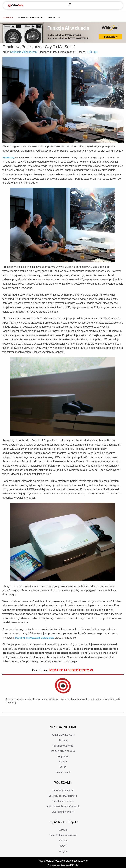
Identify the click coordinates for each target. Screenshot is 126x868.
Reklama (63, 740)
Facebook (63, 830)
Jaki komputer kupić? (63, 812)
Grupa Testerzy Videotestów (63, 835)
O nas (63, 767)
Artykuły (8, 18)
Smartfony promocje (63, 801)
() (90, 52)
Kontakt (63, 762)
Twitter (63, 846)
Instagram (63, 851)
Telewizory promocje (63, 790)
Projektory (8, 158)
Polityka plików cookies (63, 751)
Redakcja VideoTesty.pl (24, 52)
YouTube (63, 841)
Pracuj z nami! (63, 772)
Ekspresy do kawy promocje (63, 796)
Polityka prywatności (63, 746)
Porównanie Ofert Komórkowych (63, 806)
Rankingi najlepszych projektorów (35, 638)
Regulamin (63, 756)
